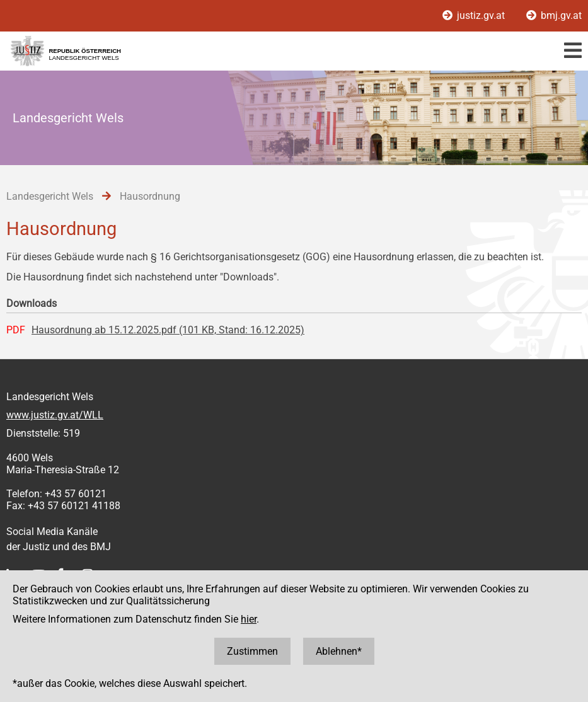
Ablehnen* (339, 651)
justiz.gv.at (475, 15)
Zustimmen (252, 651)
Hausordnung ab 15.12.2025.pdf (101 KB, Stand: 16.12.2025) (168, 330)
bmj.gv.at (554, 15)
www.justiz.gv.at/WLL (55, 415)
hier (249, 619)
